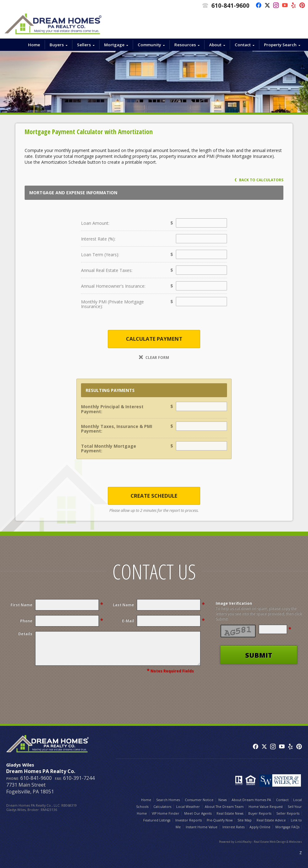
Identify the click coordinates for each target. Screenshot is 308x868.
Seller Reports (288, 813)
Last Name (123, 605)
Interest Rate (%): (98, 239)
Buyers (57, 45)
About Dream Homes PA (251, 800)
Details (25, 634)
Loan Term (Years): (100, 255)
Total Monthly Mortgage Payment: (109, 448)
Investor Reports (188, 820)
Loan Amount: (95, 223)
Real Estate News (230, 813)
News (223, 800)
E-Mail (128, 621)
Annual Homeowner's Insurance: (113, 286)
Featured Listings (157, 820)
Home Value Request (266, 807)
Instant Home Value (202, 827)
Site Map (245, 820)
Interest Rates (233, 827)
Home (34, 45)
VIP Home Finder (166, 813)
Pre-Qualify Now (220, 820)
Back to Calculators (259, 180)
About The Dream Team (224, 807)
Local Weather (188, 807)
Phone (26, 621)
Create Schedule (154, 496)
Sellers (84, 45)
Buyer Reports (260, 813)
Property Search (280, 45)
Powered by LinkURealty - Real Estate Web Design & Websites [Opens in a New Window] (260, 842)
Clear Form (154, 357)
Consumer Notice (199, 800)
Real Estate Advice (271, 820)
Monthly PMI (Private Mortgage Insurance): (112, 304)
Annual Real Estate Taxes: (107, 270)
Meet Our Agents (198, 813)
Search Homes (168, 800)
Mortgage (114, 45)
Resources (185, 45)
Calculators (162, 807)
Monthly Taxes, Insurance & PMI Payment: (117, 429)
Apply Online (260, 827)
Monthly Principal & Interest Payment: (112, 409)
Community (149, 45)
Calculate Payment (154, 339)
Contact (243, 45)
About (215, 45)
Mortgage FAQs (287, 827)
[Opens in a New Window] (257, 6)
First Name (21, 605)
